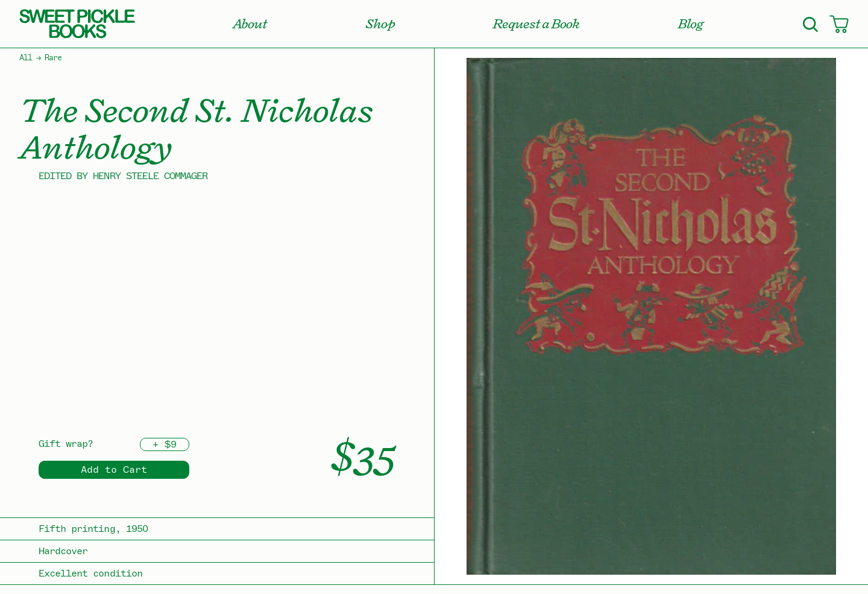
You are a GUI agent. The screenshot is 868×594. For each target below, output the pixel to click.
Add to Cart (114, 470)
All (26, 58)
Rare (53, 58)
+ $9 (165, 444)
